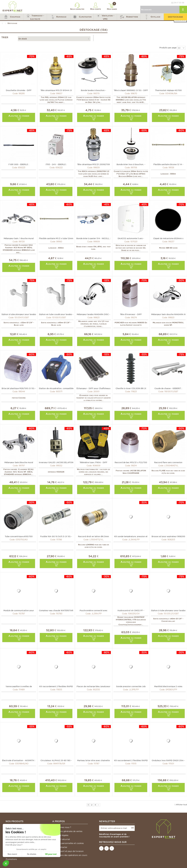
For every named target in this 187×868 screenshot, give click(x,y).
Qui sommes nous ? (62, 827)
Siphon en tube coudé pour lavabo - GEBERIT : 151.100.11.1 (56, 314)
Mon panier (112, 7)
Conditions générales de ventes (67, 831)
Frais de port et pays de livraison (68, 851)
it (178, 3)
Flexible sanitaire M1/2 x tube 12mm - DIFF (56, 238)
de (183, 3)
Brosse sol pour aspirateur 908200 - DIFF (168, 536)
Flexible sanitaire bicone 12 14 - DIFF (168, 164)
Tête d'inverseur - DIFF (131, 314)
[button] (12, 17)
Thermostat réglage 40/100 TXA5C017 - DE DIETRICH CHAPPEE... (168, 90)
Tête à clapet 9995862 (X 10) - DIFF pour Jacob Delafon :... (131, 90)
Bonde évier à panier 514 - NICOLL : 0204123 (93, 238)
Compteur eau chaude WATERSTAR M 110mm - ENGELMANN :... (56, 610)
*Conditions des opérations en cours (70, 855)
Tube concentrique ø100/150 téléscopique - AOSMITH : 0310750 (19, 536)
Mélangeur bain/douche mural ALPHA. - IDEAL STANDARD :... (19, 462)
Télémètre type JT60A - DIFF (93, 462)
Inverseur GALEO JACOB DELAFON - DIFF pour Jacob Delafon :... (56, 462)
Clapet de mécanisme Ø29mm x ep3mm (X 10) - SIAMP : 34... (168, 238)
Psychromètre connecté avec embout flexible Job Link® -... (94, 610)
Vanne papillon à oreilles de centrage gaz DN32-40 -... (19, 686)
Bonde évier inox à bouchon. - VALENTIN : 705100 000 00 (131, 164)
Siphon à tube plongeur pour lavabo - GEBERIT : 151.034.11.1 (19, 314)
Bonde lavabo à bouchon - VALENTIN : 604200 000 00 (94, 90)
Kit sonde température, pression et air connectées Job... (131, 536)
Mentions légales (60, 835)
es (180, 3)
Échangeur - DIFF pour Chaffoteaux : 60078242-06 (94, 388)
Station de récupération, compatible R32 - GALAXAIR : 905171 (56, 388)
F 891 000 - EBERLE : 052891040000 (19, 164)
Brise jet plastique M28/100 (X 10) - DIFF (19, 388)
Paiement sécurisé (61, 839)
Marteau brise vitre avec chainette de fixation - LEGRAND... (93, 760)
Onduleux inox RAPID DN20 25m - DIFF (168, 760)
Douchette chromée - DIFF (19, 90)
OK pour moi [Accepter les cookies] (51, 854)
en (175, 3)
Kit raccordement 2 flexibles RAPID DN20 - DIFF (56, 686)
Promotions (11, 859)
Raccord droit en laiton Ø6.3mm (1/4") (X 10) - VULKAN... (93, 536)
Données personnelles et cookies (68, 843)
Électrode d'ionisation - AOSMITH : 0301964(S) (19, 760)
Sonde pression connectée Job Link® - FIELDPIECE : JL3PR (131, 686)
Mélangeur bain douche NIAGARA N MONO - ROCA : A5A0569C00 (168, 314)
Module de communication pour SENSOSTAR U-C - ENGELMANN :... (19, 610)
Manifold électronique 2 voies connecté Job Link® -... (168, 686)
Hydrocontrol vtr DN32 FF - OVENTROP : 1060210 (131, 610)
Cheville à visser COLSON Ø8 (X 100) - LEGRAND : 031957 (131, 388)
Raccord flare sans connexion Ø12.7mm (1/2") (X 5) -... (168, 462)
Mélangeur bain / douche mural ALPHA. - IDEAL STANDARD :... (19, 238)
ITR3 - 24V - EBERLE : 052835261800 (56, 164)
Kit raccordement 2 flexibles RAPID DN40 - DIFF (131, 760)
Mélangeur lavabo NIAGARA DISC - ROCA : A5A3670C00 (93, 314)
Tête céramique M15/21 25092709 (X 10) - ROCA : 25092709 (93, 164)
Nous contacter (77, 6)
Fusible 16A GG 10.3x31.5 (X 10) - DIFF (56, 536)
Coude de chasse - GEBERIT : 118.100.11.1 (168, 388)
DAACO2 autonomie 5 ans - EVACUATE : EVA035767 (131, 238)
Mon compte (96, 6)
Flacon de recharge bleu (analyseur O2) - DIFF (93, 686)
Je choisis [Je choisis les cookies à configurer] (32, 854)
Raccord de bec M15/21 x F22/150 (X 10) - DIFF (131, 462)
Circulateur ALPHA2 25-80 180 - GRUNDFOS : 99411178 (56, 760)
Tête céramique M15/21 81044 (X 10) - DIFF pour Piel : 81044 (56, 90)
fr (172, 3)
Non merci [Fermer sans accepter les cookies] (12, 854)
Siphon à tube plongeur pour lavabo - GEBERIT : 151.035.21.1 (168, 610)
